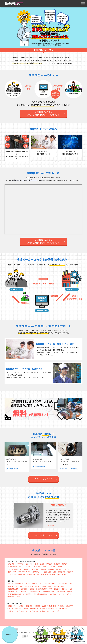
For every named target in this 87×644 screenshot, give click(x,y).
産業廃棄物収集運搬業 (41, 594)
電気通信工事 (19, 584)
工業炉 (42, 564)
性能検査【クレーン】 (66, 584)
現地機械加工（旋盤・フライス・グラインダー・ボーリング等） (47, 574)
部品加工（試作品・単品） (43, 586)
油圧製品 (59, 569)
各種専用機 (20, 564)
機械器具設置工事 (41, 589)
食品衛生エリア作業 (14, 597)
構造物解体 (24, 591)
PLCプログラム (68, 569)
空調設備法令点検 (35, 591)
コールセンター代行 (53, 611)
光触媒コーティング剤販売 (16, 611)
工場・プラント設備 (32, 564)
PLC (15, 606)
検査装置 (37, 606)
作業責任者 (53, 594)
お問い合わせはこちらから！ (44, 114)
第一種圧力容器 (12, 567)
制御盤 (10, 606)
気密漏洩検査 (29, 586)
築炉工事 (65, 564)
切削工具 (10, 609)
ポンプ (21, 567)
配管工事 (49, 564)
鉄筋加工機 (62, 572)
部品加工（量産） (59, 586)
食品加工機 (21, 574)
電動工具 (70, 572)
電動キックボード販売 (47, 609)
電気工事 (10, 584)
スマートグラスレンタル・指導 (35, 611)
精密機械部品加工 (13, 589)
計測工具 (18, 609)
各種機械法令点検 (48, 591)
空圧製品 (51, 569)
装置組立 (57, 589)
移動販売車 (69, 606)
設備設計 (35, 584)
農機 (55, 572)
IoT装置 (60, 567)
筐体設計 (65, 589)
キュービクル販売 (61, 609)
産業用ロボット (37, 572)
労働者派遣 (24, 589)
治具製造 (61, 606)
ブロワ (28, 567)
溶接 (51, 589)
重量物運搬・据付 (13, 591)
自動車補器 (35, 569)
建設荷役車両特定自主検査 (16, 594)
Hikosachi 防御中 (80, 641)
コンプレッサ (36, 567)
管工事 (28, 584)
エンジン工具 (12, 574)
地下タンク (46, 567)
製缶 (41, 584)
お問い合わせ (10, 634)
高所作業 (29, 594)
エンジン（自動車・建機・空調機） (18, 569)
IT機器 (53, 567)
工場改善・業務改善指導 (30, 609)
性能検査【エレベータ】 (15, 586)
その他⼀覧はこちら (43, 479)
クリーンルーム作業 (65, 594)
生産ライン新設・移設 (49, 606)
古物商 (32, 589)
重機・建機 (48, 572)
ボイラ (72, 564)
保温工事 (57, 564)
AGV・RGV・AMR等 (24, 572)
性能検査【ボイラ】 (51, 584)
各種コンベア (12, 572)
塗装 (71, 589)
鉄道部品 (43, 569)
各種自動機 (11, 564)
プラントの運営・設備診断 (64, 591)
